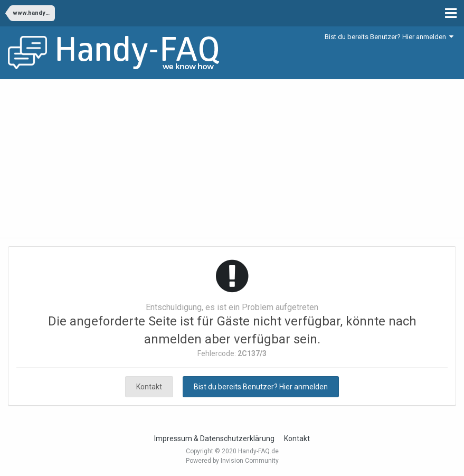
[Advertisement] (232, 158)
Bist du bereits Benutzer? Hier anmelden (389, 37)
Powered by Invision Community (232, 461)
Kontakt (149, 387)
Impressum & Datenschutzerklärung (214, 438)
